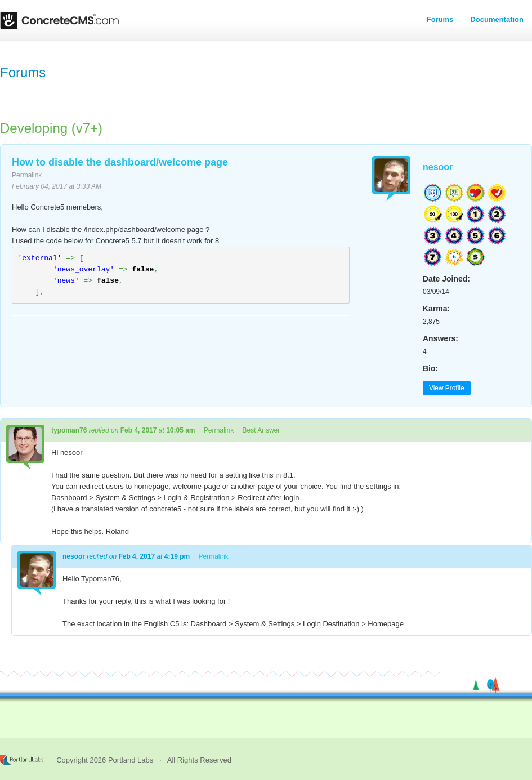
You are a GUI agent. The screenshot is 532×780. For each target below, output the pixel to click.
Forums (440, 19)
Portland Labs (131, 760)
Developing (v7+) (51, 128)
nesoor (438, 167)
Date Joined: (446, 279)
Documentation (497, 19)
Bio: (430, 368)
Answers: (441, 338)
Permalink (27, 175)
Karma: (436, 309)
